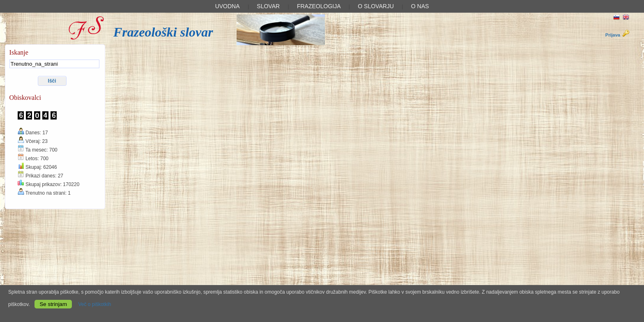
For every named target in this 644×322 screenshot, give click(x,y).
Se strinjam (53, 304)
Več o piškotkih (94, 304)
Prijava (617, 35)
